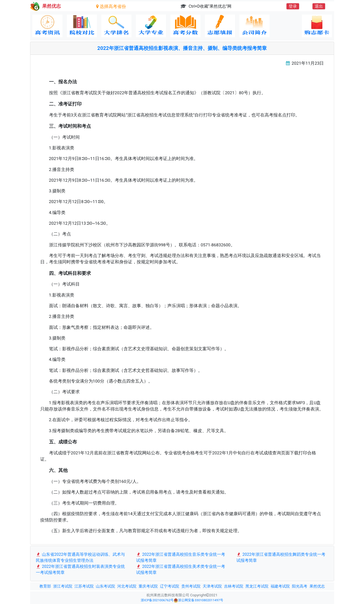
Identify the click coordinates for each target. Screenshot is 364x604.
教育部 (45, 586)
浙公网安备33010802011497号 (198, 600)
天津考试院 (212, 586)
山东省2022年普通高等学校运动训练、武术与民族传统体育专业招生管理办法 (81, 557)
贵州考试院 (191, 586)
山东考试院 (105, 586)
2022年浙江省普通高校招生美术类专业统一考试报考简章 (181, 569)
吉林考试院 (234, 586)
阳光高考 (300, 586)
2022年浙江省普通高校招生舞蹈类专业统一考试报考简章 (281, 557)
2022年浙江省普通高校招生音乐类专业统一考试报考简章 (181, 557)
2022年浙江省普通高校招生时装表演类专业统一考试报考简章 (81, 569)
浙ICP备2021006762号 (157, 600)
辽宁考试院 (170, 586)
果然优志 (317, 586)
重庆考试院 (148, 586)
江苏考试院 (84, 586)
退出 (319, 6)
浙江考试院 (63, 586)
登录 (293, 6)
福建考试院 (280, 586)
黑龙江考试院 (257, 586)
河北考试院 (127, 586)
